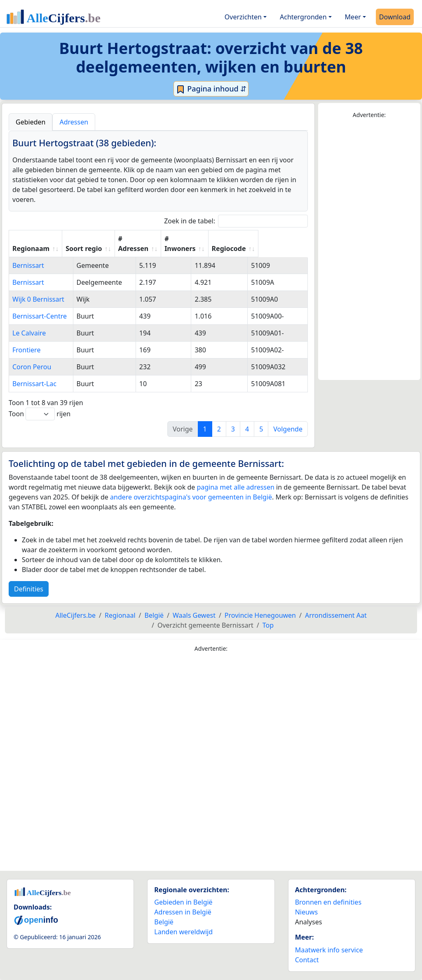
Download (395, 17)
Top (268, 625)
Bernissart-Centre (40, 316)
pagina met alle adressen (236, 487)
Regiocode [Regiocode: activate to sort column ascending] (278, 249)
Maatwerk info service (329, 950)
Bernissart (28, 265)
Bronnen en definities (328, 902)
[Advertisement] (369, 250)
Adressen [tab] (74, 122)
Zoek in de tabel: (236, 221)
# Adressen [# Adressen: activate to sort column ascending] (170, 244)
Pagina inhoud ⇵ (211, 89)
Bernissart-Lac (34, 384)
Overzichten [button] (243, 17)
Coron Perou (32, 367)
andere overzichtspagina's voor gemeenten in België (191, 497)
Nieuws (306, 912)
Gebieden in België (183, 902)
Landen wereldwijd (183, 932)
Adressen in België (183, 912)
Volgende (288, 429)
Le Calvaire (29, 333)
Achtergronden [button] (303, 17)
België (164, 922)
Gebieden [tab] (30, 122)
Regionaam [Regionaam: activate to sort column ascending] (31, 249)
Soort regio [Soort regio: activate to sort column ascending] (120, 249)
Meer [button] (353, 17)
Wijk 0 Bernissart (38, 299)
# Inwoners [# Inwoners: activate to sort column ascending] (223, 244)
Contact (307, 960)
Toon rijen (40, 414)
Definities (29, 589)
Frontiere (26, 350)
